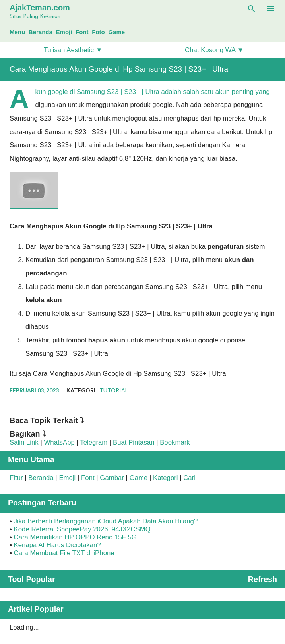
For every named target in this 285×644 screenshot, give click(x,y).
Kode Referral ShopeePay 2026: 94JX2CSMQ (82, 529)
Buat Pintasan (134, 442)
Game (116, 32)
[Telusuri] (252, 9)
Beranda (41, 32)
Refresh (263, 579)
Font (82, 32)
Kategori (166, 478)
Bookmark (175, 442)
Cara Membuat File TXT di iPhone (64, 553)
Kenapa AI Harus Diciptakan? (57, 545)
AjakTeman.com (40, 8)
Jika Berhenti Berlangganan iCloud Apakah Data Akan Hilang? (106, 521)
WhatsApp (59, 442)
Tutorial (114, 390)
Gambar (112, 478)
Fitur (16, 478)
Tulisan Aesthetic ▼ (73, 50)
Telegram (94, 442)
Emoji (64, 32)
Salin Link (24, 442)
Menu (17, 32)
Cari (189, 478)
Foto (98, 32)
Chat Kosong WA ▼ (214, 50)
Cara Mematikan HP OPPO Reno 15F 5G (75, 537)
